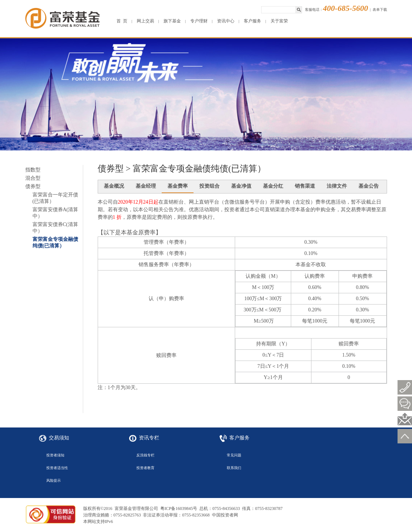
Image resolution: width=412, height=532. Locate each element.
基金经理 (146, 186)
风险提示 (54, 480)
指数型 (33, 170)
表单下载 (380, 10)
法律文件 (337, 186)
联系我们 (234, 468)
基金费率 (178, 186)
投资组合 (209, 186)
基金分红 (273, 186)
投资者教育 (145, 468)
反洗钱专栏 (145, 455)
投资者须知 (55, 455)
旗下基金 (172, 21)
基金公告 (369, 186)
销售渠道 (305, 186)
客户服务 (252, 21)
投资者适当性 (57, 468)
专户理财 (199, 21)
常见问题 (234, 455)
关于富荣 (279, 21)
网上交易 (145, 21)
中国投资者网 (225, 515)
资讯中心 (226, 21)
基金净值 (241, 186)
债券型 (33, 186)
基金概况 (114, 186)
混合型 (33, 178)
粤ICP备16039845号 (179, 508)
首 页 (122, 21)
